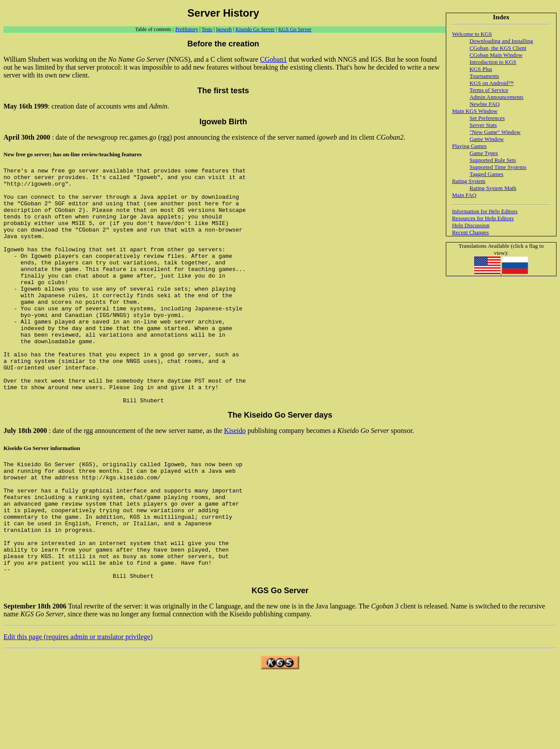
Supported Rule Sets (493, 160)
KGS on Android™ (492, 83)
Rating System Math (493, 188)
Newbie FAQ (485, 104)
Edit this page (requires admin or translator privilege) (78, 708)
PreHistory (187, 29)
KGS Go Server (295, 29)
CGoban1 (273, 59)
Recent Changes (470, 232)
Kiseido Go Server (255, 29)
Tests (207, 29)
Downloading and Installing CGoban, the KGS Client (501, 44)
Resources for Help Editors (483, 218)
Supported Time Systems (498, 167)
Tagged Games (486, 174)
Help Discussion (471, 225)
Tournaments (484, 76)
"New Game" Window (495, 132)
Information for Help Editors (485, 211)
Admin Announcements (496, 97)
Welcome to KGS (472, 34)
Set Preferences (487, 118)
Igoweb (224, 29)
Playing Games (469, 146)
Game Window (486, 139)
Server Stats (483, 125)
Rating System (469, 181)
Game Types (484, 153)
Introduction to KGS (493, 62)
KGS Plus (481, 69)
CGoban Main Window (496, 55)
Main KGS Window (475, 111)
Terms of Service (489, 90)
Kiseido (235, 478)
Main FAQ (464, 195)
